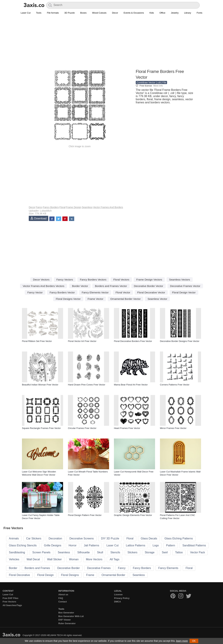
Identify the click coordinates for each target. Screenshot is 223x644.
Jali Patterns (91, 545)
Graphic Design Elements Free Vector (133, 515)
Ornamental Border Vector (125, 299)
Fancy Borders (51, 207)
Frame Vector (95, 299)
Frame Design (74, 207)
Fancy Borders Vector (62, 292)
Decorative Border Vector (149, 286)
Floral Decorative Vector (151, 292)
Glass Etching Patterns (179, 538)
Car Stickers (34, 538)
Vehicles (14, 559)
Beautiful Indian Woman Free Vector (40, 385)
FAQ (61, 598)
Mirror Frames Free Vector (173, 428)
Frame (90, 575)
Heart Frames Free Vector (127, 428)
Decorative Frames (99, 568)
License (118, 594)
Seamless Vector (157, 299)
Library (188, 13)
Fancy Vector (35, 292)
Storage (150, 552)
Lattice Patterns (136, 545)
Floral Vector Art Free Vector (82, 341)
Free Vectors (9, 602)
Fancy (39, 207)
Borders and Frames (37, 568)
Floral (62, 207)
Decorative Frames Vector (185, 286)
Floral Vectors (121, 280)
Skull (100, 552)
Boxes (83, 13)
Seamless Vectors (180, 280)
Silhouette (84, 552)
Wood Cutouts (99, 13)
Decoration (55, 538)
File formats (53, 13)
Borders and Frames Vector (111, 286)
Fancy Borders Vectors (93, 280)
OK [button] (194, 641)
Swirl (165, 552)
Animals (14, 538)
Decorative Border (69, 568)
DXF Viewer (65, 620)
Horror (73, 545)
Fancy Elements (168, 568)
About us (63, 594)
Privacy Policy (122, 598)
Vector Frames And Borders (108, 207)
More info (158, 86)
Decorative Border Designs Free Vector (180, 341)
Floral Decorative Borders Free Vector (133, 341)
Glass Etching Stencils (23, 545)
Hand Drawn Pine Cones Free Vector (87, 385)
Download (39, 218)
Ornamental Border (113, 575)
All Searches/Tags (12, 605)
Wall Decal (33, 559)
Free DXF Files (10, 598)
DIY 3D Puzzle (110, 538)
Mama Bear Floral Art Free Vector (131, 385)
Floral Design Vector (184, 292)
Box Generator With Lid (71, 616)
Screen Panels (41, 552)
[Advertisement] (111, 44)
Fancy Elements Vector (95, 292)
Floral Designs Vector (68, 299)
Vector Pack (197, 552)
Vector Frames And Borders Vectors (43, 286)
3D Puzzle (69, 13)
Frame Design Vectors (149, 280)
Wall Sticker (54, 559)
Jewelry (175, 13)
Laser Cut (26, 13)
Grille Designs (53, 545)
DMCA (118, 602)
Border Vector (80, 286)
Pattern (171, 545)
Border (13, 568)
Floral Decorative (19, 575)
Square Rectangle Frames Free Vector (41, 428)
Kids (152, 13)
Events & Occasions (134, 13)
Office (162, 13)
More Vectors (94, 559)
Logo (156, 545)
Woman (74, 559)
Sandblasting (17, 552)
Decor (115, 13)
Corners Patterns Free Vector (175, 385)
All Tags (114, 559)
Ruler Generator (67, 623)
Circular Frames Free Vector (82, 428)
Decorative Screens (82, 538)
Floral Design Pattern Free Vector (85, 515)
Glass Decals (149, 538)
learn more (182, 641)
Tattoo (179, 552)
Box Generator (66, 613)
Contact (63, 602)
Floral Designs (70, 575)
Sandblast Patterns (194, 545)
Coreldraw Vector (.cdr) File (151, 82)
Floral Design (45, 575)
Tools (39, 13)
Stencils (115, 552)
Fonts (200, 13)
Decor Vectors (41, 280)
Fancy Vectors (65, 280)
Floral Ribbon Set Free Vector (37, 341)
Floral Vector (123, 292)
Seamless (87, 207)
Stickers (132, 552)
